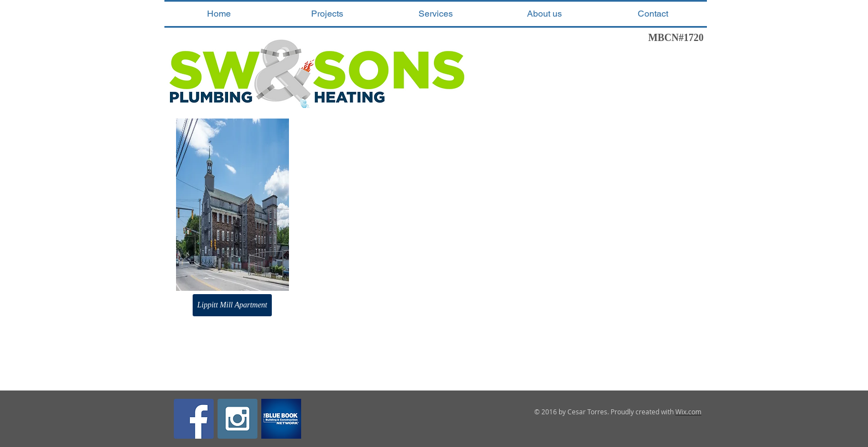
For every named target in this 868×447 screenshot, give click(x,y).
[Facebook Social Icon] (194, 419)
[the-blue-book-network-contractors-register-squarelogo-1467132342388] (281, 419)
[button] (327, 14)
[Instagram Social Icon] (237, 419)
